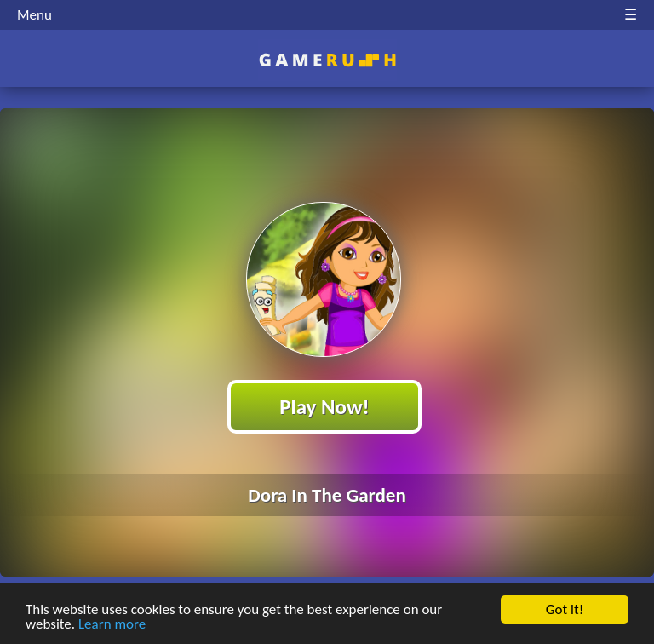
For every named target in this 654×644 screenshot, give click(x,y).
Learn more (112, 625)
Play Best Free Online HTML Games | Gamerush (327, 60)
